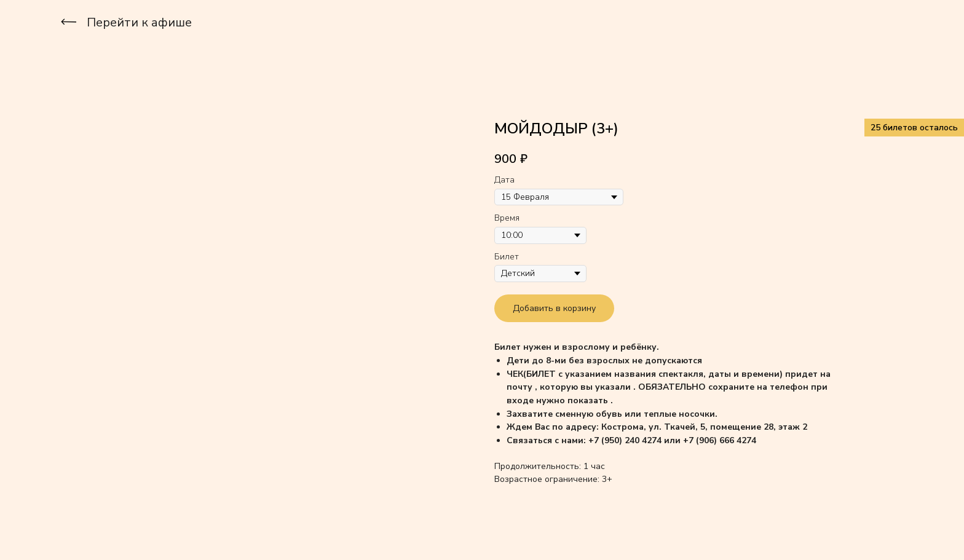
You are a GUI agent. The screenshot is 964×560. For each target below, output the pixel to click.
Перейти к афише (139, 22)
